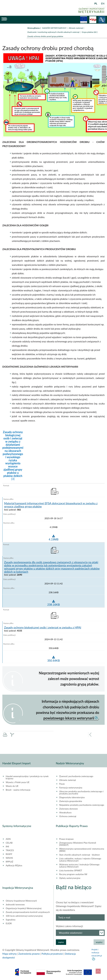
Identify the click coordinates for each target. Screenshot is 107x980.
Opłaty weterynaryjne (70, 878)
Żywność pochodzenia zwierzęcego (76, 776)
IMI (7, 847)
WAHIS (9, 858)
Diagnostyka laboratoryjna (72, 797)
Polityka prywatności (52, 954)
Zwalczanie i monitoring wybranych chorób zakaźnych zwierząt (53, 32)
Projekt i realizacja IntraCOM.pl (97, 953)
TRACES (10, 850)
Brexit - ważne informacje (18, 790)
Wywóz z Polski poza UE (18, 782)
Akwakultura (65, 813)
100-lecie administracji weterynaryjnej (24, 916)
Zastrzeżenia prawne (29, 954)
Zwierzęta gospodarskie (71, 801)
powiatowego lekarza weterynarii (69, 718)
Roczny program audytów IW (73, 874)
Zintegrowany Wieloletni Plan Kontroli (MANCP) (78, 844)
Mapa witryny (9, 954)
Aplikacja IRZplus (14, 865)
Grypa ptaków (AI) (89, 32)
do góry (98, 971)
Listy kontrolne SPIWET (71, 870)
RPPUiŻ (9, 862)
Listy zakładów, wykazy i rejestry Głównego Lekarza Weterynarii (80, 860)
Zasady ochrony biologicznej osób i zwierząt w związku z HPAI (43, 628)
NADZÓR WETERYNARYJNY (54, 28)
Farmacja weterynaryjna (71, 788)
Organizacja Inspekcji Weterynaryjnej (24, 908)
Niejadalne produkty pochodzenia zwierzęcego (82, 805)
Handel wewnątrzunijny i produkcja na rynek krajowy (27, 777)
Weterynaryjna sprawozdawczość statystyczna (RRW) (82, 850)
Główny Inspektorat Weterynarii (21, 901)
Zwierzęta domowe (68, 809)
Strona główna (34, 28)
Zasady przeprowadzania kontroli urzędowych (28, 912)
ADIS (8, 839)
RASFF (9, 854)
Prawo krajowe (66, 839)
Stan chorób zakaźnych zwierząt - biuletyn (79, 855)
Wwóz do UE (12, 786)
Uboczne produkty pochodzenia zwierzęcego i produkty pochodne (81, 793)
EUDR (9, 923)
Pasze (62, 784)
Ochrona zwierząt (68, 816)
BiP (93, 20)
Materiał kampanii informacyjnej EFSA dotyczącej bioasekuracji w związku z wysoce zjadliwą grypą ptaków (51, 505)
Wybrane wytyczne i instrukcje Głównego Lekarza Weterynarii (79, 866)
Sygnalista (10, 920)
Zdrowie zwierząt (76, 28)
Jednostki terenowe (15, 905)
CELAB (9, 843)
